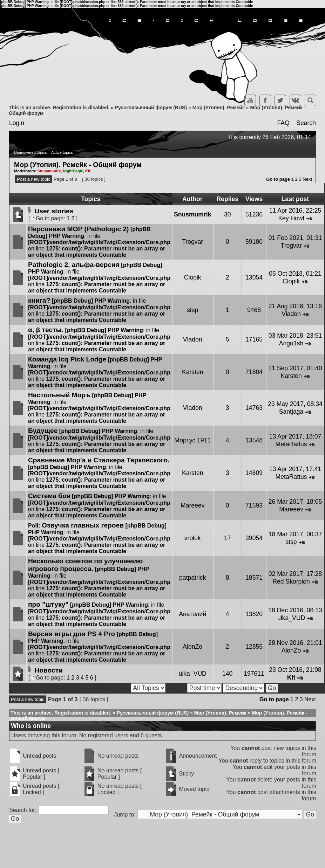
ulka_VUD (291, 618)
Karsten (193, 372)
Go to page (278, 179)
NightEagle (73, 171)
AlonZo (192, 647)
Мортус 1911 (192, 440)
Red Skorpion (291, 581)
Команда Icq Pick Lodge (67, 359)
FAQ (283, 123)
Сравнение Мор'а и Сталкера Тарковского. (99, 460)
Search (306, 123)
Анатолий (192, 614)
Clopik (193, 277)
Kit (88, 171)
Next (307, 179)
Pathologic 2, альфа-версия (74, 265)
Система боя (49, 496)
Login (17, 123)
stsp (192, 310)
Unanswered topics (31, 152)
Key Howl (291, 218)
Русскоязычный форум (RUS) (151, 108)
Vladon (291, 314)
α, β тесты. (46, 330)
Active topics (62, 152)
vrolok (193, 538)
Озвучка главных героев (83, 525)
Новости (48, 670)
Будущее (43, 431)
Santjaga (291, 412)
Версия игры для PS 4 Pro (72, 634)
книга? (39, 300)
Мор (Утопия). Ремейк (219, 108)
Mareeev (192, 505)
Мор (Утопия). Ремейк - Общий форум (78, 164)
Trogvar (192, 242)
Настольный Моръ (59, 395)
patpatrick (192, 578)
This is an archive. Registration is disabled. (59, 108)
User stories (54, 211)
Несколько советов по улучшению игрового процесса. (86, 565)
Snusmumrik (49, 171)
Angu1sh (291, 343)
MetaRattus (291, 444)
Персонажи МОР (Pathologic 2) (78, 229)
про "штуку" (48, 604)
